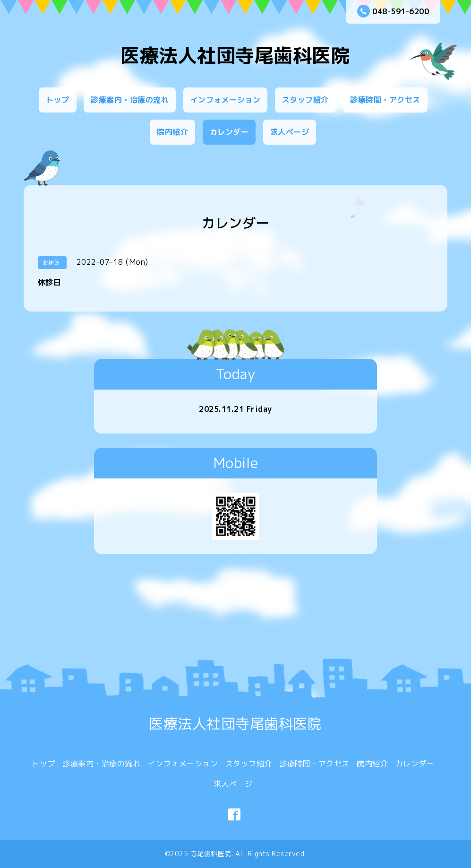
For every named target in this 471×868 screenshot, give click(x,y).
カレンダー (229, 132)
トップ (58, 100)
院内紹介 (172, 132)
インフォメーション (226, 100)
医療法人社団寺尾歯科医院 (235, 55)
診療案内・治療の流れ (130, 100)
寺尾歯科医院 (211, 854)
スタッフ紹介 (305, 100)
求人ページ (290, 132)
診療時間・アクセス (385, 100)
